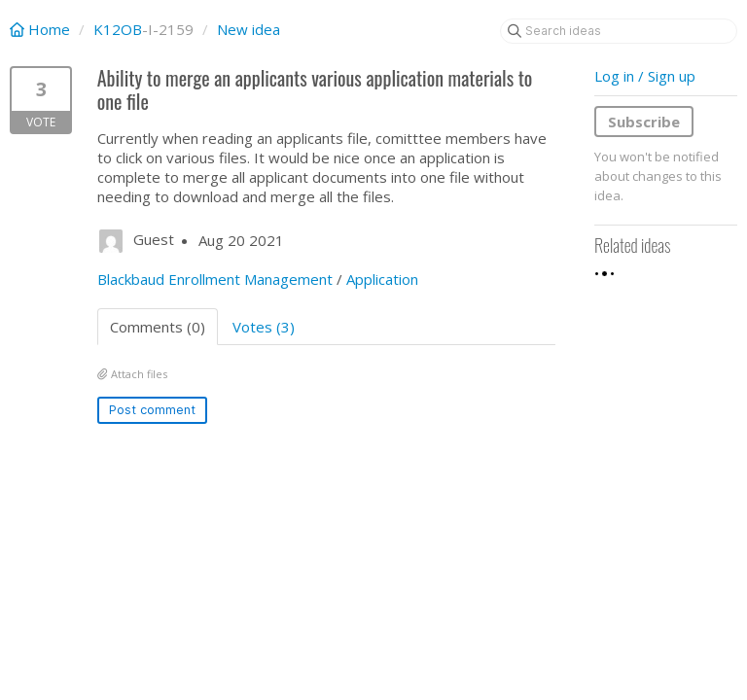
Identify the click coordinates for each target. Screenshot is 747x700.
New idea (249, 29)
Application (382, 279)
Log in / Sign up (645, 76)
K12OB (118, 29)
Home (42, 29)
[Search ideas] (619, 31)
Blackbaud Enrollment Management (215, 279)
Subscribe (644, 122)
